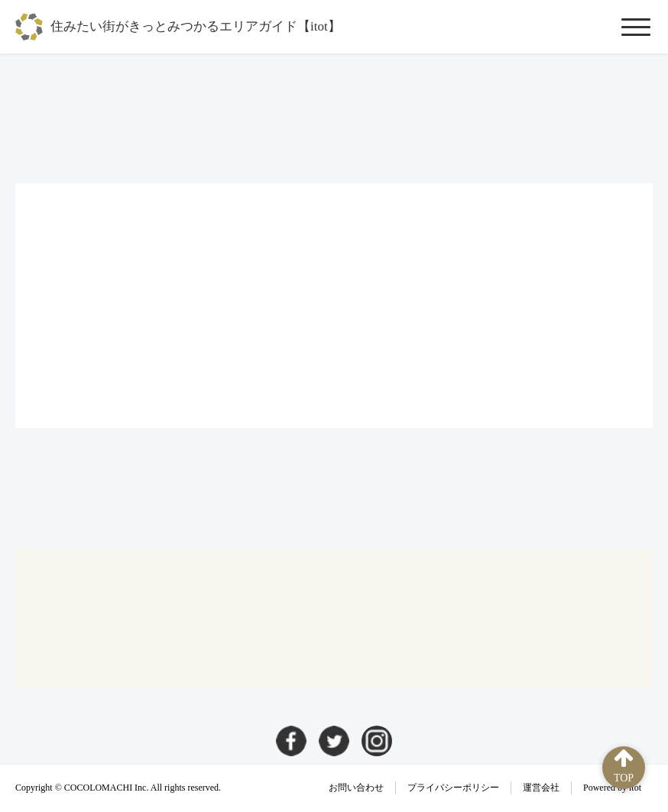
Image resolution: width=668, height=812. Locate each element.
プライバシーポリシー (453, 788)
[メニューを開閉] (636, 27)
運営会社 (541, 788)
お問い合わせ (356, 788)
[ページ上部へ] (624, 768)
